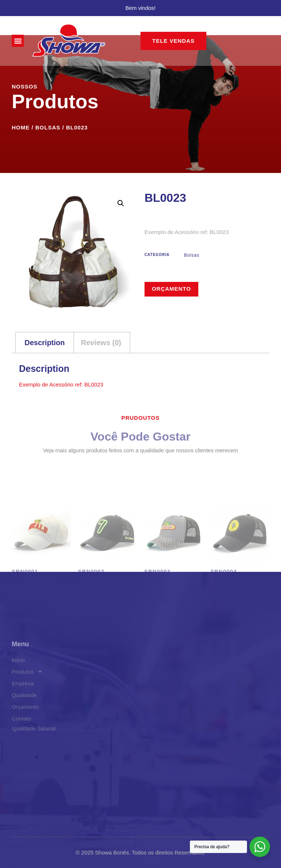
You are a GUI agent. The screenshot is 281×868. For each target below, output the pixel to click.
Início (18, 694)
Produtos (27, 706)
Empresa (23, 717)
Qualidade (24, 729)
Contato (21, 752)
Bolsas (48, 127)
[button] (18, 41)
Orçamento (171, 289)
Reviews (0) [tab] (101, 343)
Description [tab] (45, 343)
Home (21, 127)
